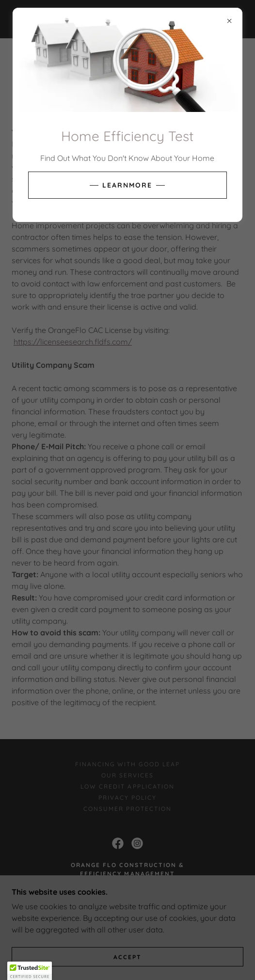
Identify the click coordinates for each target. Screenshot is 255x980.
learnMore (127, 185)
